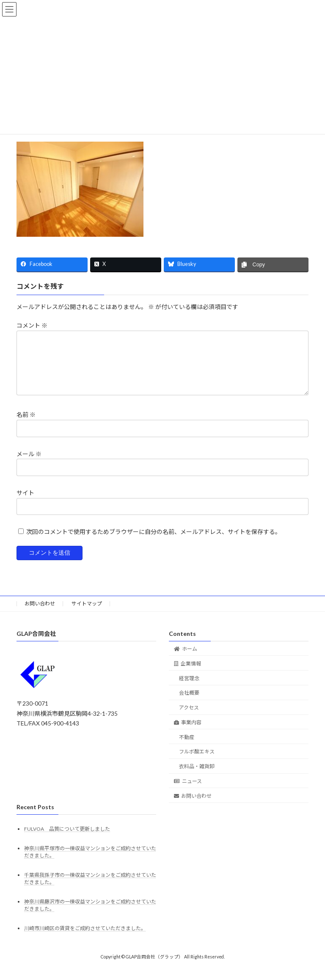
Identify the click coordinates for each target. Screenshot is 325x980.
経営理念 (189, 688)
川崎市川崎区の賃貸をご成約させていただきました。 (85, 938)
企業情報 (187, 674)
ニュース (188, 791)
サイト (25, 503)
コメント (32, 326)
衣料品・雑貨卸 (197, 776)
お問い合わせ (40, 614)
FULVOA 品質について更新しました (67, 839)
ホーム (186, 659)
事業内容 (188, 732)
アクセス (189, 718)
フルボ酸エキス (197, 762)
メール (29, 464)
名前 (26, 425)
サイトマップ (87, 614)
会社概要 (189, 703)
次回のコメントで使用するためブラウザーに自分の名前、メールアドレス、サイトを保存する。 (154, 542)
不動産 (187, 747)
